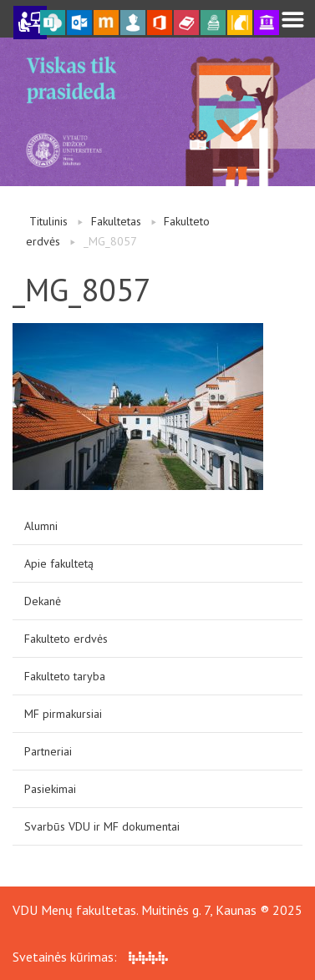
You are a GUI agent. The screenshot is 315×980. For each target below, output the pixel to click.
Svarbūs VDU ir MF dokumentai (102, 826)
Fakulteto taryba (65, 676)
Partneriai (48, 751)
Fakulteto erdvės (66, 639)
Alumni (41, 526)
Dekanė (43, 601)
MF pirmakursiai (63, 714)
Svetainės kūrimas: (90, 957)
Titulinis (48, 221)
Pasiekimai (50, 789)
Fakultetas (116, 221)
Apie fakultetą (59, 563)
